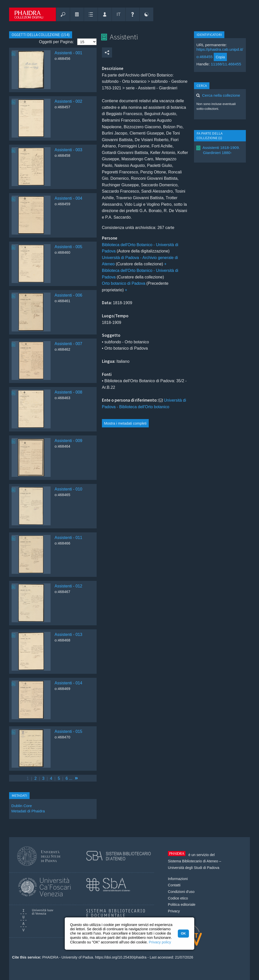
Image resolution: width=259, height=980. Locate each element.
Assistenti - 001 (68, 53)
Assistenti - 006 (68, 295)
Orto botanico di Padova (124, 283)
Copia (220, 57)
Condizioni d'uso (181, 892)
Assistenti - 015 (68, 731)
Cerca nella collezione (221, 95)
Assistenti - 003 (68, 150)
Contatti (174, 885)
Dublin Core (22, 806)
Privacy (174, 911)
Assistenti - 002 (68, 101)
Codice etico (178, 898)
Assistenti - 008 (68, 392)
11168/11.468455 (226, 64)
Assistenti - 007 (68, 344)
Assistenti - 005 (68, 247)
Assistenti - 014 (68, 683)
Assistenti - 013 (68, 635)
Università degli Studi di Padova (194, 868)
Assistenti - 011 (68, 538)
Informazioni (178, 879)
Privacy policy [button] (160, 942)
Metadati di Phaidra (28, 811)
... (71, 778)
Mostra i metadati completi (125, 423)
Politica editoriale (182, 905)
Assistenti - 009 (68, 441)
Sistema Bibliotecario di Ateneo (193, 861)
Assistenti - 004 (68, 198)
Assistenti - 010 (68, 489)
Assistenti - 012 (68, 586)
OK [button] (183, 933)
